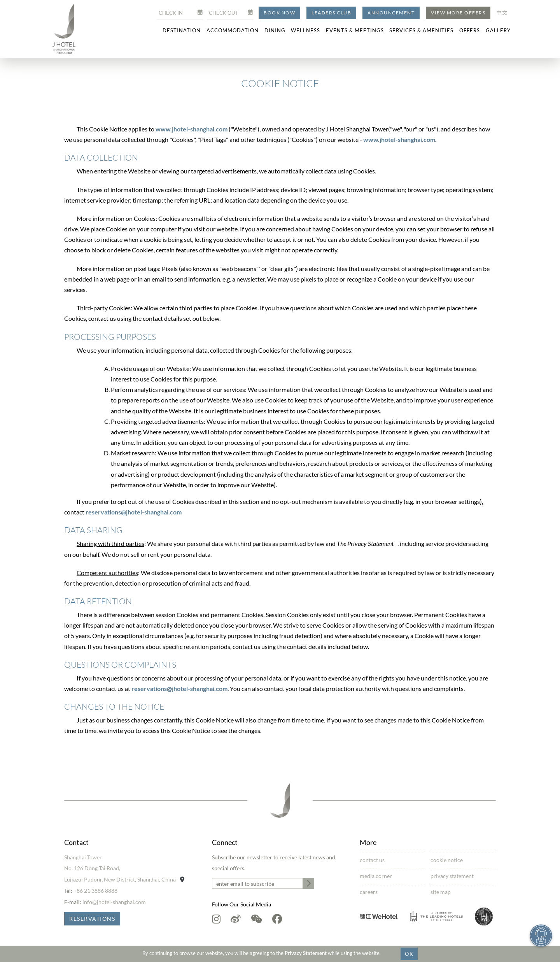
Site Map (441, 892)
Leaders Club (331, 13)
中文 (502, 12)
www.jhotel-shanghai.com (192, 129)
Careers (369, 892)
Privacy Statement (306, 953)
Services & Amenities (421, 30)
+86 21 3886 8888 (95, 891)
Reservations (92, 919)
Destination (182, 30)
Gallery (498, 30)
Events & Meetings (355, 30)
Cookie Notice (447, 860)
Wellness (305, 30)
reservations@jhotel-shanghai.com (134, 512)
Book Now (279, 13)
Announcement (391, 13)
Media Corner (376, 876)
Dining (275, 30)
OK (409, 954)
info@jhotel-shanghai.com (114, 902)
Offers (470, 30)
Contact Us (372, 860)
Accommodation (233, 30)
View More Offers (458, 13)
